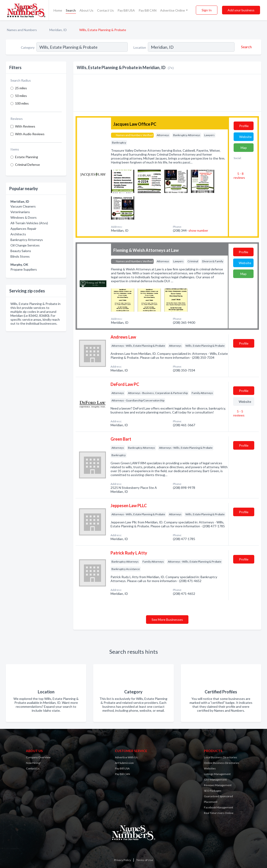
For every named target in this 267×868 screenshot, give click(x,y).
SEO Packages (213, 791)
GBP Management (215, 780)
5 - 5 (239, 413)
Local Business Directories (221, 757)
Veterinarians (20, 212)
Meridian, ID (58, 30)
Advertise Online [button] (173, 10)
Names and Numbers (22, 30)
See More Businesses (167, 620)
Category (28, 47)
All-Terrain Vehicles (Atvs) (29, 223)
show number (198, 230)
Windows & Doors (24, 217)
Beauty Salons (21, 251)
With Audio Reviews (30, 134)
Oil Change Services (25, 245)
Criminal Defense (27, 165)
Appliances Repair (23, 229)
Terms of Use (145, 860)
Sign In (207, 10)
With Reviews (25, 126)
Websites (210, 768)
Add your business (241, 10)
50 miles (21, 96)
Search (71, 10)
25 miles (21, 88)
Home (58, 10)
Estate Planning (27, 157)
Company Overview (38, 757)
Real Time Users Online (219, 813)
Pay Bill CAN (148, 10)
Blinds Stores (20, 256)
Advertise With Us (126, 757)
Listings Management (217, 774)
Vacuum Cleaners (23, 206)
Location (140, 47)
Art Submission (124, 763)
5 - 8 (239, 176)
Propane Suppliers (24, 269)
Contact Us (105, 10)
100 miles (22, 103)
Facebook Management (219, 807)
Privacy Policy (122, 860)
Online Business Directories (222, 763)
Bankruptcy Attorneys (27, 240)
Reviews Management (218, 785)
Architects (18, 234)
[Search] (246, 47)
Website (245, 137)
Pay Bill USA (126, 10)
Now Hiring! (33, 763)
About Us (86, 10)
